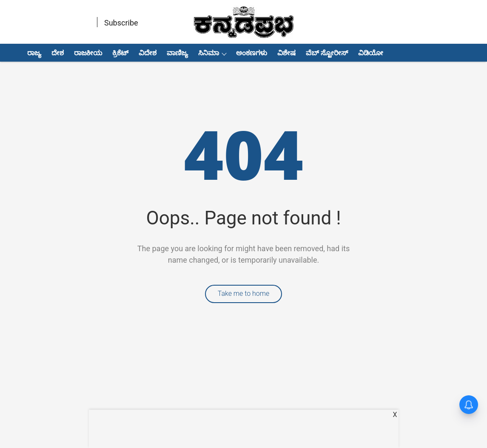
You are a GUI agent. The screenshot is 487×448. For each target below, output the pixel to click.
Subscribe (121, 23)
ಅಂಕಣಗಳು (252, 53)
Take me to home (244, 293)
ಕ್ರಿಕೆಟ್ (120, 53)
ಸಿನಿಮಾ (209, 53)
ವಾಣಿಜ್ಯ (177, 53)
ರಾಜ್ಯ (34, 53)
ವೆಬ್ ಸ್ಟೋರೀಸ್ (327, 53)
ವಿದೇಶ (148, 53)
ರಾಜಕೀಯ (88, 53)
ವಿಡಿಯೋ (371, 53)
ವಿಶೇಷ (286, 53)
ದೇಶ (58, 53)
